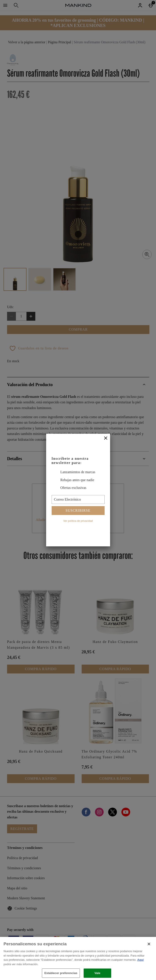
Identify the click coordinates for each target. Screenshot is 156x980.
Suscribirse (78, 510)
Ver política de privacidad (78, 521)
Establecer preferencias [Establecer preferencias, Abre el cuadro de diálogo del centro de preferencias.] (61, 973)
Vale (97, 973)
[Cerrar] (106, 438)
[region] (78, 958)
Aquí (140, 960)
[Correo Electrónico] (78, 500)
